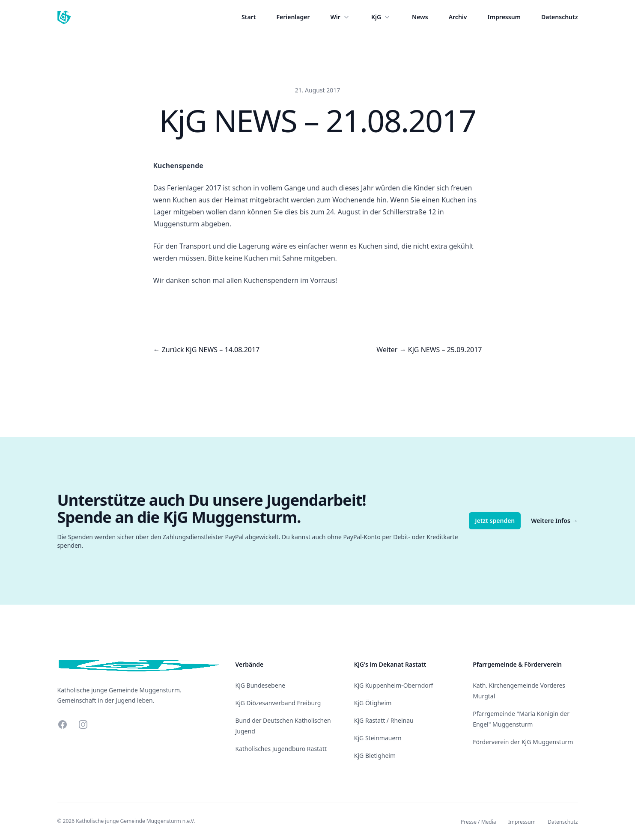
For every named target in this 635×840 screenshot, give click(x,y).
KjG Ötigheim (373, 703)
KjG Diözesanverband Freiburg (278, 703)
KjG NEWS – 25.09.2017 (445, 350)
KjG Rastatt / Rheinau (384, 720)
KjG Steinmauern (378, 738)
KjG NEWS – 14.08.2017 (223, 350)
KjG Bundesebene (261, 685)
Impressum (504, 17)
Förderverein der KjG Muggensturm (523, 742)
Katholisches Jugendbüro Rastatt (281, 749)
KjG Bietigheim (375, 755)
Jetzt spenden (495, 521)
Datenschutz (560, 17)
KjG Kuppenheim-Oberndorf (394, 685)
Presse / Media (478, 822)
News (420, 17)
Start (249, 17)
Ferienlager (293, 17)
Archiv (458, 17)
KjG (381, 17)
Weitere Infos (554, 521)
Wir (341, 17)
